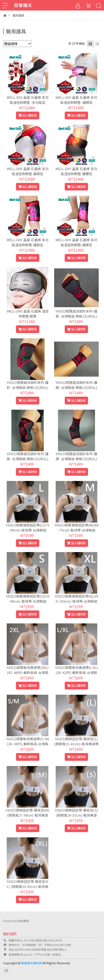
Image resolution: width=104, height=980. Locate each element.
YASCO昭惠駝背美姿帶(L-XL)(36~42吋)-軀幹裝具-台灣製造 (76, 672)
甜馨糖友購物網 (32, 963)
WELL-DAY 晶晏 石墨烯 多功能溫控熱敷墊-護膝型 (28, 242)
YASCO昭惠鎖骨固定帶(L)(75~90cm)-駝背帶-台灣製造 (28, 528)
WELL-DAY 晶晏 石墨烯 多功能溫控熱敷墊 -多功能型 (28, 100)
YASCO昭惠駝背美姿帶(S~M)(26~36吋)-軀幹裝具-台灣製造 (28, 744)
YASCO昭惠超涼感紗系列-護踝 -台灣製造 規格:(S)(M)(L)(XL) (76, 459)
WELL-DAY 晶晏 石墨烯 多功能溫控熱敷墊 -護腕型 (76, 100)
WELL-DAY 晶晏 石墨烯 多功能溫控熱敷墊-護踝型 (76, 242)
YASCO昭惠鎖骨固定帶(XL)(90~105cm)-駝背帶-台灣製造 (76, 599)
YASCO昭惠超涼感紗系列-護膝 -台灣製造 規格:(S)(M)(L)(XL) (28, 459)
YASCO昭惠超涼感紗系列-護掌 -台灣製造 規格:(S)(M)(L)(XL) (76, 316)
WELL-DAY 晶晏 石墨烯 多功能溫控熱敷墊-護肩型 (28, 171)
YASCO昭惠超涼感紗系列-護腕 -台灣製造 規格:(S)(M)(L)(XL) (76, 387)
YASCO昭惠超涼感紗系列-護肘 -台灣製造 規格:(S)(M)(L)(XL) (28, 387)
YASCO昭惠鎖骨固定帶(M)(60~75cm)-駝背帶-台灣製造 (76, 528)
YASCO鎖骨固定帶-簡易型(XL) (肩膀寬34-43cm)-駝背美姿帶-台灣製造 (28, 886)
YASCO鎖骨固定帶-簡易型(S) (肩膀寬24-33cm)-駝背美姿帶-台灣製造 (76, 815)
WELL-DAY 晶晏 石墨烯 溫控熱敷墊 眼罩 (28, 314)
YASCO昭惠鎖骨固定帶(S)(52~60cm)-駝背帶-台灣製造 (28, 599)
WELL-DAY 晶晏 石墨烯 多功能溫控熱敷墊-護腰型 (76, 171)
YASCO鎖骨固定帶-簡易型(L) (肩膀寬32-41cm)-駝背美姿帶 (76, 741)
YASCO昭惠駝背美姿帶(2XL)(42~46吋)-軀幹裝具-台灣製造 (28, 672)
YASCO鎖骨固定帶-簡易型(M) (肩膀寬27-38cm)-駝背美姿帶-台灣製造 (28, 815)
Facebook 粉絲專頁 (16, 921)
